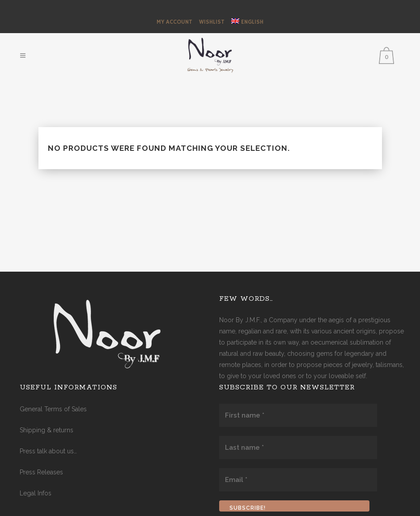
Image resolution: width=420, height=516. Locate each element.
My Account (174, 22)
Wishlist (212, 22)
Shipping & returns (47, 430)
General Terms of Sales (53, 409)
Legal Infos (36, 493)
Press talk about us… (48, 451)
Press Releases (41, 472)
